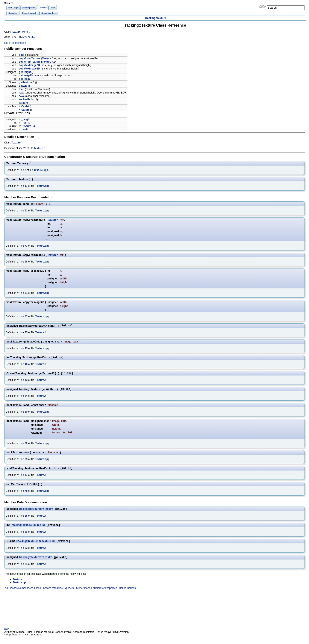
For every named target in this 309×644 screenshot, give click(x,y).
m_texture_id (27, 127)
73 (26, 247)
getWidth (24, 86)
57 (26, 318)
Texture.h (27, 38)
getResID (24, 80)
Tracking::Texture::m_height (36, 514)
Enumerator (97, 594)
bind (22, 56)
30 (26, 415)
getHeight (25, 73)
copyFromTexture (30, 59)
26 (26, 537)
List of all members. (15, 44)
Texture (161, 18)
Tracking (150, 18)
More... (26, 32)
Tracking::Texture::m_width (35, 564)
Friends (122, 594)
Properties (111, 594)
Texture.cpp (41, 171)
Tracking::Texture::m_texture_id (35, 547)
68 (26, 263)
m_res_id (25, 123)
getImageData (27, 76)
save (22, 97)
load (22, 90)
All (6, 594)
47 (26, 480)
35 (26, 463)
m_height (25, 120)
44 (26, 400)
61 (26, 294)
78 (26, 496)
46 (26, 366)
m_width (24, 130)
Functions (45, 594)
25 (26, 521)
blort (7, 635)
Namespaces (25, 594)
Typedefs (68, 594)
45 (26, 334)
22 (26, 447)
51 (26, 212)
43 (26, 383)
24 (26, 570)
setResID (24, 100)
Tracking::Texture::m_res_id (28, 531)
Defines (131, 594)
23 (26, 554)
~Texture (24, 110)
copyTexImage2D (29, 66)
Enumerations (82, 594)
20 (25, 149)
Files (36, 594)
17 (26, 187)
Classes (13, 594)
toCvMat (24, 107)
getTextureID (27, 83)
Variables (57, 594)
